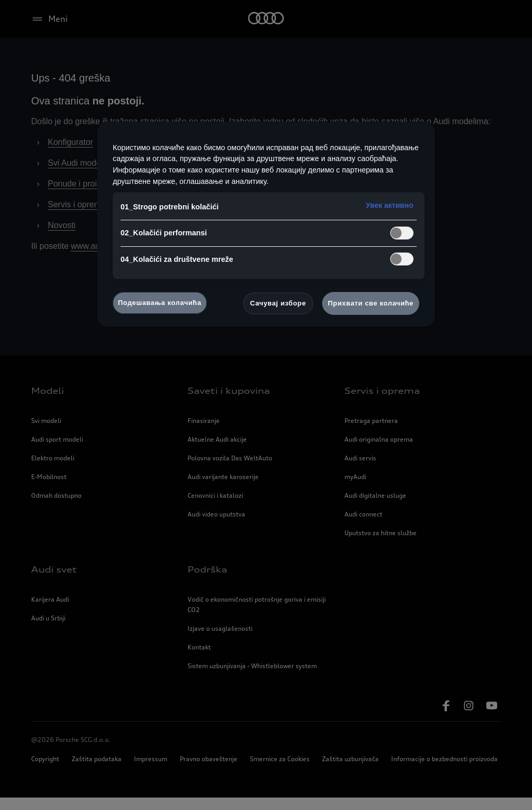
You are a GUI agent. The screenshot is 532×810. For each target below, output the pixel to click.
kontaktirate (378, 259)
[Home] (266, 19)
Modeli (48, 403)
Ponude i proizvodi (85, 196)
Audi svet (54, 582)
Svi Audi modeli (79, 176)
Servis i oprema (79, 217)
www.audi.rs (102, 259)
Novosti (64, 238)
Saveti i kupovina (229, 403)
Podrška (207, 582)
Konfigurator (75, 155)
